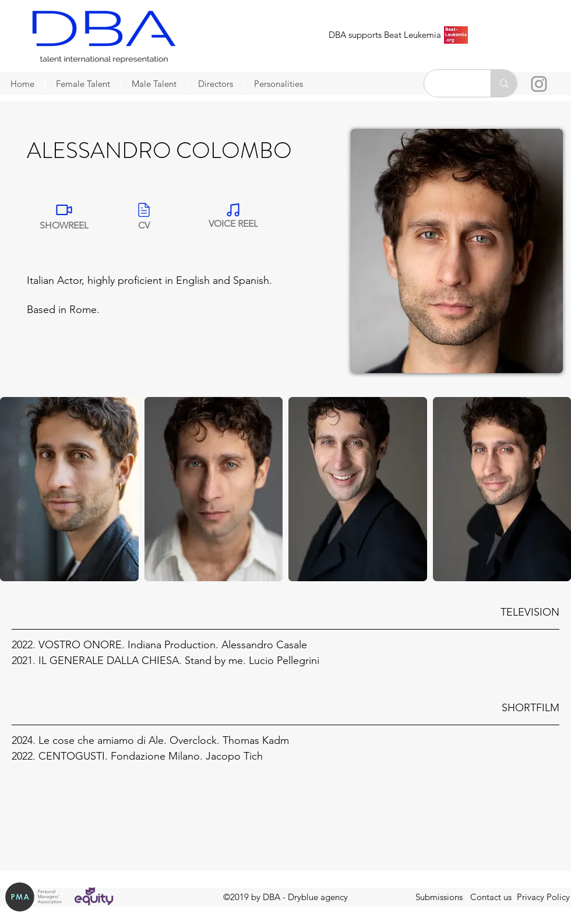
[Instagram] (539, 84)
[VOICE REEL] (233, 215)
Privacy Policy (543, 897)
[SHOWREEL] (64, 215)
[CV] (144, 215)
